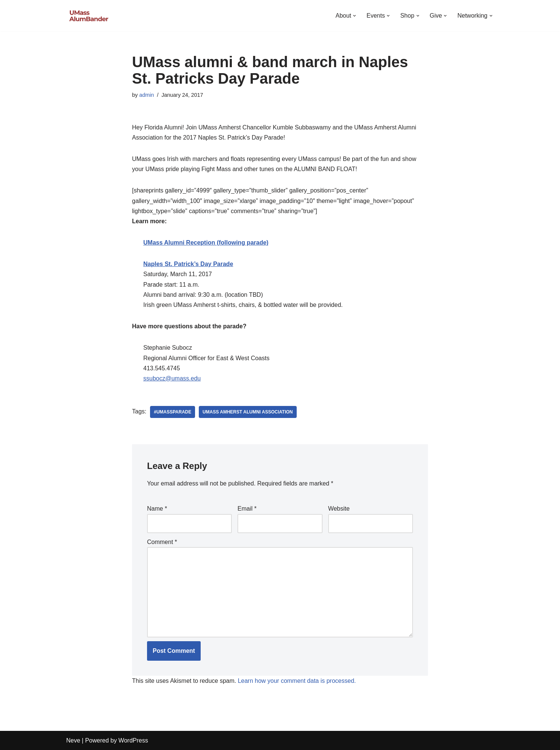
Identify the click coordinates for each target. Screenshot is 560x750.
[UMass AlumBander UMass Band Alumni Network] (89, 16)
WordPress (133, 740)
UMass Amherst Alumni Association (248, 412)
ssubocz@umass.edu (172, 378)
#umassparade (173, 412)
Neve (73, 740)
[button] (354, 16)
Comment (162, 542)
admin (146, 95)
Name (157, 509)
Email (247, 509)
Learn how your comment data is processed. (297, 681)
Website (339, 509)
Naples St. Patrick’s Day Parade (188, 264)
